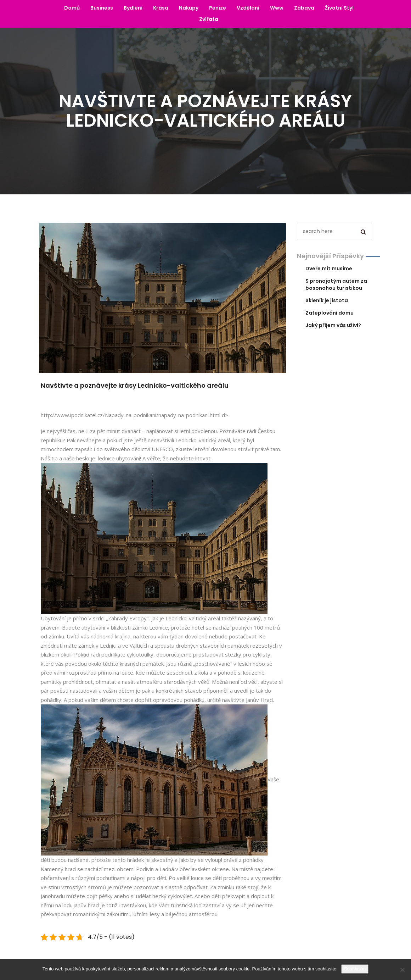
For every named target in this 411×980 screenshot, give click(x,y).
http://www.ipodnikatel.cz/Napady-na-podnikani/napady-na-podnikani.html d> (134, 415)
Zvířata (209, 19)
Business (102, 8)
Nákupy (189, 8)
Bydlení (133, 8)
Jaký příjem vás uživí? (333, 325)
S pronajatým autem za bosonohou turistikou (336, 284)
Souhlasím (355, 969)
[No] (402, 970)
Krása (161, 8)
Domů (72, 8)
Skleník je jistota (327, 300)
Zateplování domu (330, 313)
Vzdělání (248, 8)
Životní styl (339, 8)
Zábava (304, 8)
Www (277, 8)
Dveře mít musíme (329, 268)
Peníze (218, 8)
